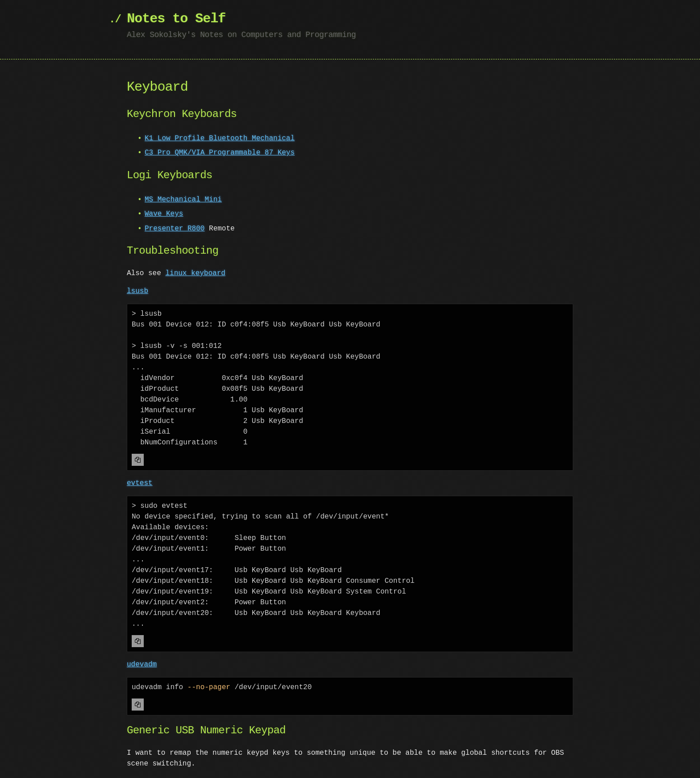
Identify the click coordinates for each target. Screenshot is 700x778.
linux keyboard (195, 273)
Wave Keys (164, 214)
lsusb (137, 291)
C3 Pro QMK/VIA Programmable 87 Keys (220, 153)
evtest (140, 483)
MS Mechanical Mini (183, 200)
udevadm (142, 665)
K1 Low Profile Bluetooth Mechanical (220, 138)
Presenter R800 (175, 229)
